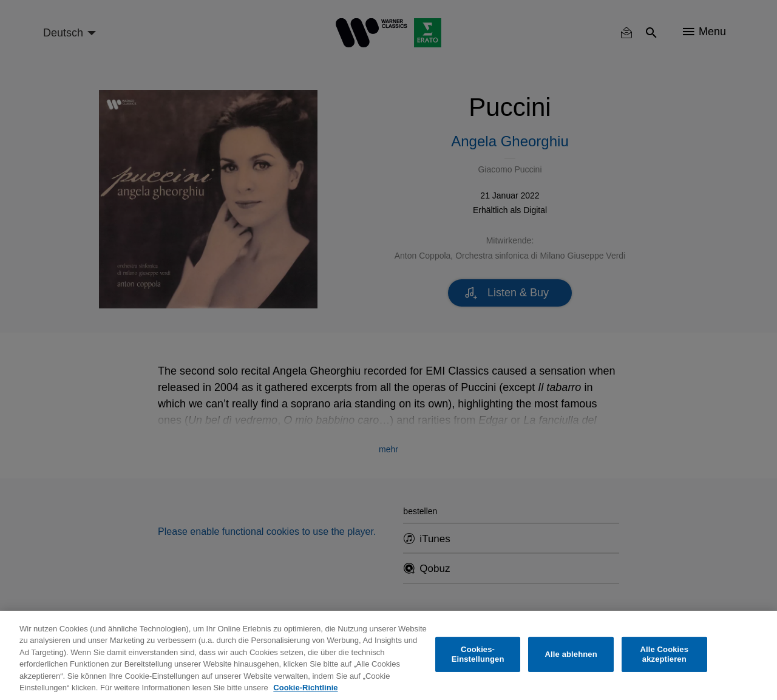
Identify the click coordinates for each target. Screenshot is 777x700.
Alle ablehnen (571, 654)
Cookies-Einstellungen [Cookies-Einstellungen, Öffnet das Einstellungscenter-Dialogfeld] (478, 654)
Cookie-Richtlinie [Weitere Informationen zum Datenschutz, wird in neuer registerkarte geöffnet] (305, 688)
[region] (388, 655)
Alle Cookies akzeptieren (664, 654)
